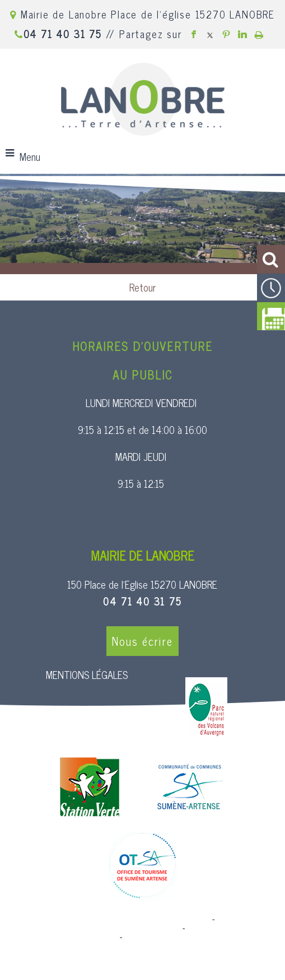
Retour (142, 287)
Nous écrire (142, 641)
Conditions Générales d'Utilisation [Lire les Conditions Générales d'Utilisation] (185, 937)
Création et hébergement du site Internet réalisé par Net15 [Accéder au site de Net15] (135, 924)
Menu (30, 156)
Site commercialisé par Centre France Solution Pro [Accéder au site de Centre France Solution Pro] (119, 919)
